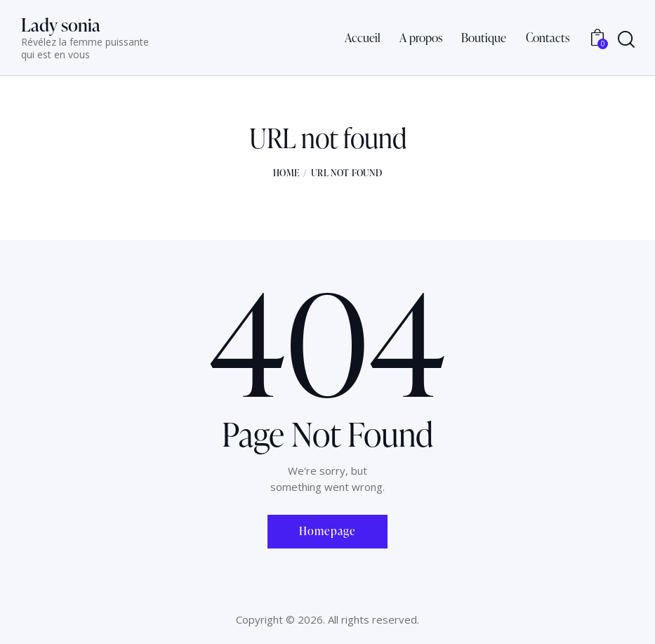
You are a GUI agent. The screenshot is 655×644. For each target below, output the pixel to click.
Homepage (327, 531)
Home (286, 173)
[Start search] (626, 40)
